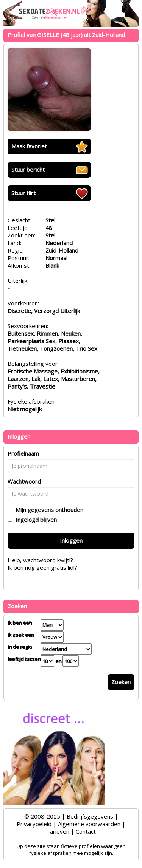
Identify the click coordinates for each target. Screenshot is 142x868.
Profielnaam (23, 453)
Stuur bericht (28, 170)
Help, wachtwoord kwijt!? (40, 560)
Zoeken (121, 682)
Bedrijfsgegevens (90, 816)
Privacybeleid (34, 824)
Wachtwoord (24, 481)
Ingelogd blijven (35, 520)
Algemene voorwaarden (89, 824)
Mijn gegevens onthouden (48, 510)
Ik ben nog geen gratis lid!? (42, 567)
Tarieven (58, 831)
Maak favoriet (29, 146)
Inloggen (71, 540)
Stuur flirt (23, 193)
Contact (86, 831)
